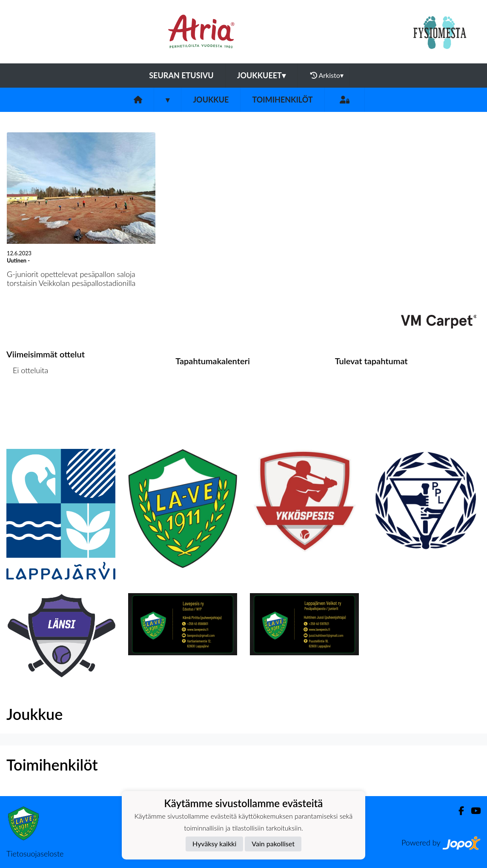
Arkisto (327, 75)
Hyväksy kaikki (214, 844)
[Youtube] (472, 811)
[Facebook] (458, 811)
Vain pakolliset (273, 844)
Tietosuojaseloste (35, 854)
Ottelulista (27, 403)
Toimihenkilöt (282, 100)
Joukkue (211, 100)
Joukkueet (261, 75)
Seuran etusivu (181, 75)
